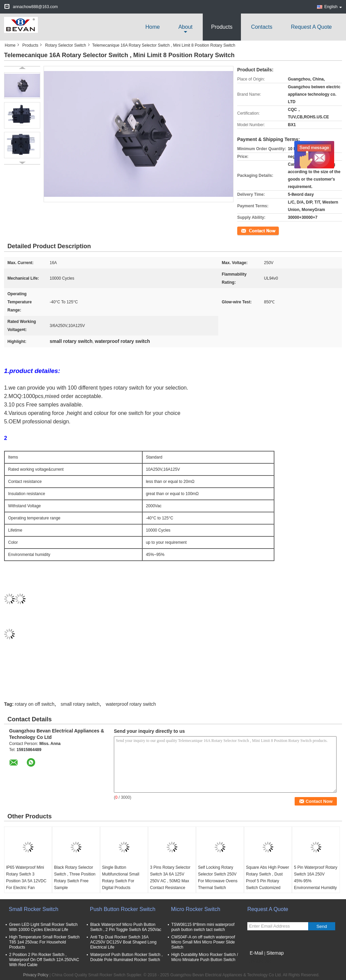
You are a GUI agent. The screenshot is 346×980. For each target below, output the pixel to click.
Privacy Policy (36, 975)
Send (322, 926)
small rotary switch (80, 704)
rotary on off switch (35, 704)
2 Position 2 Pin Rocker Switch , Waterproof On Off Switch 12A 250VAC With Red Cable (44, 960)
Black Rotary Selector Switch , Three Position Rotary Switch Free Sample (75, 878)
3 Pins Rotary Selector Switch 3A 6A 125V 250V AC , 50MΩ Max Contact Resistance (170, 878)
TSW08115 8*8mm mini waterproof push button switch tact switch (203, 927)
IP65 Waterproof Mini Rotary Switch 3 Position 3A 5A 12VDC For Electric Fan (26, 878)
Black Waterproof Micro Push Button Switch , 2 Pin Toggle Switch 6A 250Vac (126, 927)
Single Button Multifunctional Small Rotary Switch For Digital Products (121, 878)
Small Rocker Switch (34, 909)
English (333, 7)
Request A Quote (311, 27)
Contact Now (249, 230)
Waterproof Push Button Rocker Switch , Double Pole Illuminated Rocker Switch (126, 957)
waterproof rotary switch (131, 704)
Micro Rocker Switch (196, 909)
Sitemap (275, 953)
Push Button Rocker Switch (123, 909)
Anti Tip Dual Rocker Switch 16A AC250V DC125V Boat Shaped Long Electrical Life (123, 942)
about (186, 27)
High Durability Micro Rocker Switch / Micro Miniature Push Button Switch (205, 957)
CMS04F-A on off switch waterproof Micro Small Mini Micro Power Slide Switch (203, 942)
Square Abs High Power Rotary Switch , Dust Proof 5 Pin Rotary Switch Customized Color (267, 881)
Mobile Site (259, 961)
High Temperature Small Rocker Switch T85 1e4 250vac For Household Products (44, 942)
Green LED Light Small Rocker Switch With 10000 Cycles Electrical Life (43, 927)
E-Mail (256, 953)
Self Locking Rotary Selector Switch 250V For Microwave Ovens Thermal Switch (218, 878)
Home (153, 27)
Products (222, 27)
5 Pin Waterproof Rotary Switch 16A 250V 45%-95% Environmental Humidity (316, 878)
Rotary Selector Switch (65, 45)
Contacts (262, 27)
